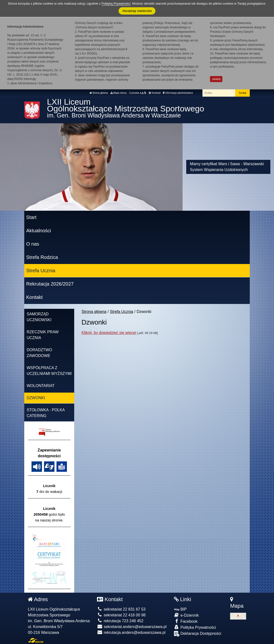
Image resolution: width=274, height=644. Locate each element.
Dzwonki (36, 398)
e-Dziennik (186, 615)
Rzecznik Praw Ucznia (43, 335)
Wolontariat (41, 386)
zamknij (216, 79)
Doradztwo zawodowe (39, 353)
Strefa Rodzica (42, 257)
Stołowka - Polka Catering (46, 413)
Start (31, 217)
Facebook (186, 621)
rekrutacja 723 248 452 (120, 621)
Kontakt (34, 297)
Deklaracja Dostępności (198, 634)
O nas (33, 244)
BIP (180, 609)
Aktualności (39, 231)
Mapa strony (119, 93)
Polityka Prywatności (195, 627)
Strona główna (99, 93)
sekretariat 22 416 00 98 (121, 615)
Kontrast (155, 93)
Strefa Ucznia (41, 271)
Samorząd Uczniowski (39, 317)
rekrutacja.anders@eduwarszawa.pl (131, 632)
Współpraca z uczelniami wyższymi (49, 371)
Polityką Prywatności (116, 4)
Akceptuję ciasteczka (137, 11)
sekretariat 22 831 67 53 (121, 609)
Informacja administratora (178, 93)
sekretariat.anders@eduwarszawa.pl (132, 627)
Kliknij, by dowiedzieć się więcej (109, 333)
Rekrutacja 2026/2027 (50, 284)
